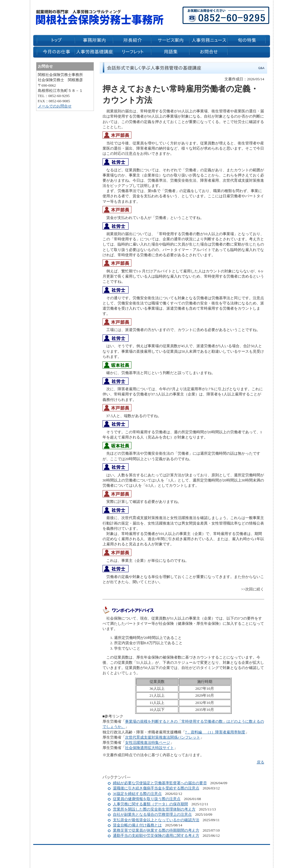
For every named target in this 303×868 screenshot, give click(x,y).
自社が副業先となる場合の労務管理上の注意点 (152, 814)
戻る (261, 762)
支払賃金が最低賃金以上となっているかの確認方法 (156, 820)
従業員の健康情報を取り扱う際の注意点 (147, 799)
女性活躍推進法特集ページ (148, 742)
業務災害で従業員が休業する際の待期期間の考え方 (156, 830)
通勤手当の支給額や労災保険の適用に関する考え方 (156, 836)
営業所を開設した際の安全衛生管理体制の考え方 (154, 809)
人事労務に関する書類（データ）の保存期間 (150, 804)
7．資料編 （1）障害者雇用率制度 (215, 732)
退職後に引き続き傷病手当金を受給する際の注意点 (156, 788)
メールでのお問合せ (55, 106)
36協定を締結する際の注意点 (137, 794)
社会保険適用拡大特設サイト (149, 748)
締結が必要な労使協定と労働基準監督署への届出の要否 (160, 783)
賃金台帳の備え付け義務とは (137, 825)
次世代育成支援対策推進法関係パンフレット (163, 737)
